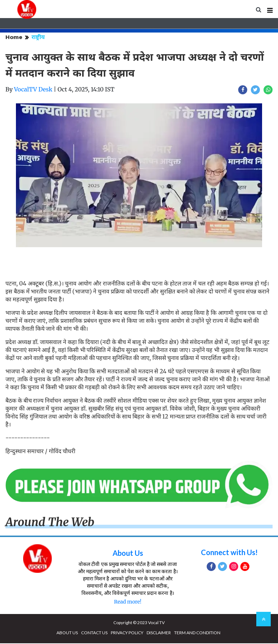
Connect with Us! (229, 553)
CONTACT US (94, 633)
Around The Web (50, 523)
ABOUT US (67, 633)
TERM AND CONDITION (197, 633)
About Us (128, 554)
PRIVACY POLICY (127, 633)
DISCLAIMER (159, 633)
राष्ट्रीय (38, 38)
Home (14, 38)
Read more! (128, 602)
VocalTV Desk (33, 90)
